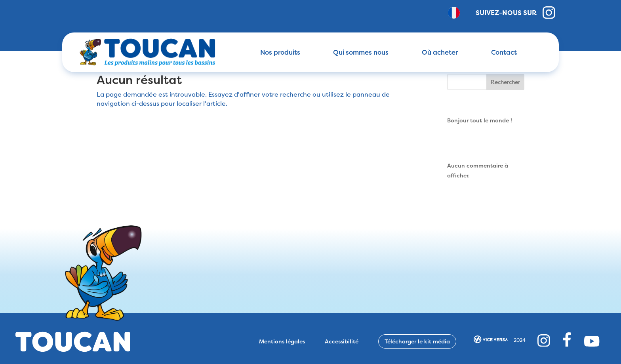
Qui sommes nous (361, 52)
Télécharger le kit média (417, 341)
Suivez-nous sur (515, 13)
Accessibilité (342, 341)
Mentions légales (282, 341)
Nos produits (280, 52)
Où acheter (440, 52)
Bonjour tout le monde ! (480, 120)
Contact (504, 52)
